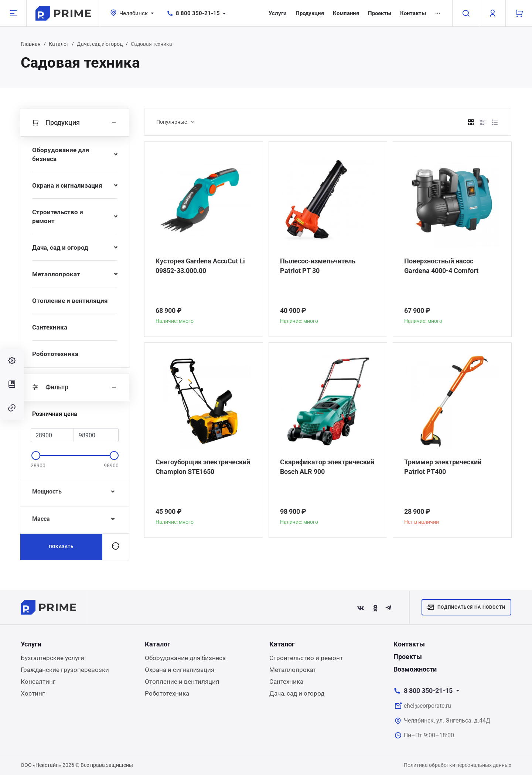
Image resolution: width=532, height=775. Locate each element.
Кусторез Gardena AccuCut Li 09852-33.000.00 (200, 266)
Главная (31, 44)
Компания (346, 13)
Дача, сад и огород (100, 44)
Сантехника (50, 327)
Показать (62, 547)
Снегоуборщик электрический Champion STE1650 (203, 467)
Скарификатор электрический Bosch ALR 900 (327, 467)
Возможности (415, 669)
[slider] (36, 455)
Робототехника (55, 354)
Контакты (413, 13)
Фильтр (75, 387)
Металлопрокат (56, 274)
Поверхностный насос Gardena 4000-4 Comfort (441, 266)
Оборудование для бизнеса (61, 154)
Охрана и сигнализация (67, 185)
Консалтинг (38, 682)
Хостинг (33, 693)
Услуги (278, 13)
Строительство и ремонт (58, 216)
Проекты (380, 13)
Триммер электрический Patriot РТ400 (443, 467)
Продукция (310, 13)
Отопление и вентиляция (70, 301)
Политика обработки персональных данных (458, 765)
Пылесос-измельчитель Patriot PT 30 (318, 266)
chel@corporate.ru (427, 706)
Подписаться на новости (466, 607)
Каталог (59, 44)
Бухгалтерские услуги (52, 658)
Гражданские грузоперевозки (65, 670)
